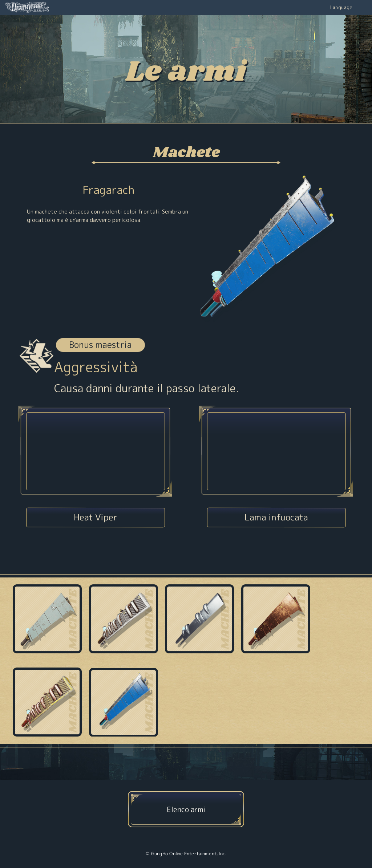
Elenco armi (186, 809)
